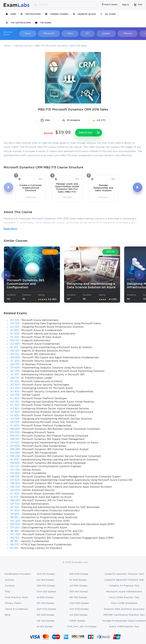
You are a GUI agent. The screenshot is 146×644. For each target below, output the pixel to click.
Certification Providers (18, 574)
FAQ (7, 592)
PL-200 (15, 405)
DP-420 (15, 480)
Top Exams (43, 23)
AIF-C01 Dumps (46, 621)
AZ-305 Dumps (46, 615)
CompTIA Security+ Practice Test (124, 574)
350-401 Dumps (79, 592)
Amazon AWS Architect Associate (124, 609)
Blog (8, 615)
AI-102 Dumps (45, 627)
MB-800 (15, 429)
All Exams (108, 14)
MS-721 (15, 466)
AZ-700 (15, 371)
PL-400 (15, 399)
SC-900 (15, 392)
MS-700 (15, 433)
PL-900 (15, 426)
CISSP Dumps (77, 621)
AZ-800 (15, 412)
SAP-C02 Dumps (46, 609)
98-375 (14, 545)
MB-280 (15, 449)
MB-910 (15, 538)
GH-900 (15, 473)
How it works (110, 5)
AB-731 (14, 378)
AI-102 (14, 347)
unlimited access (84, 14)
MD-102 (15, 341)
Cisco (26, 34)
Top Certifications (18, 23)
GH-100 (15, 504)
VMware (117, 34)
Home (11, 14)
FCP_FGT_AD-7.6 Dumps (82, 627)
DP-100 (15, 443)
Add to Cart (86, 133)
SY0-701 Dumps (46, 574)
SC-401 (15, 375)
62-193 (14, 548)
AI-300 (14, 460)
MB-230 (15, 456)
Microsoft (45, 34)
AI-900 (15, 330)
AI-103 (14, 497)
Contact (10, 586)
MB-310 (15, 436)
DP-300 (15, 422)
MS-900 (15, 453)
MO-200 (15, 521)
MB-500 (15, 483)
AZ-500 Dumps (79, 615)
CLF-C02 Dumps (79, 609)
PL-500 (15, 494)
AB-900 (15, 358)
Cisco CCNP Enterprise (124, 603)
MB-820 (15, 463)
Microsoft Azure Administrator (124, 592)
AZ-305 (15, 327)
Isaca (135, 34)
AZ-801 (15, 409)
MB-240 (15, 500)
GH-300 (15, 395)
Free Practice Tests (17, 597)
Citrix (64, 34)
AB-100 (15, 351)
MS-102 (15, 354)
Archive (9, 580)
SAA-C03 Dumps (46, 592)
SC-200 (15, 361)
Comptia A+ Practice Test (124, 586)
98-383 (14, 531)
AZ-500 (15, 385)
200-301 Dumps (46, 586)
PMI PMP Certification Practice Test (124, 615)
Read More (10, 229)
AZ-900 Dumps (79, 586)
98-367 (14, 541)
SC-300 (15, 334)
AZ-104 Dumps (45, 580)
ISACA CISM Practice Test (124, 627)
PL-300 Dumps (78, 580)
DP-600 (15, 368)
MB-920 (15, 524)
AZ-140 (15, 402)
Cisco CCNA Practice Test (124, 597)
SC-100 (15, 381)
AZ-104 (15, 320)
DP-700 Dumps (45, 603)
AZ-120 (15, 507)
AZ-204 (15, 388)
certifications (31, 14)
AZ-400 (15, 419)
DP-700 (15, 324)
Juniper (97, 34)
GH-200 (15, 470)
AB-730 (15, 364)
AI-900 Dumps (45, 597)
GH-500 (15, 490)
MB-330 (15, 439)
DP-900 (15, 446)
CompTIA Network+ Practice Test (124, 580)
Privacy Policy (13, 603)
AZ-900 (15, 344)
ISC (80, 34)
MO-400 (15, 535)
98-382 (14, 517)
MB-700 (15, 487)
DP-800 (15, 514)
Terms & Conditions (17, 609)
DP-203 (15, 528)
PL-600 (15, 416)
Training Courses (57, 14)
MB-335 (15, 477)
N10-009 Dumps (79, 574)
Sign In (126, 5)
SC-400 (15, 511)
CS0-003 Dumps (79, 603)
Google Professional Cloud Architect (124, 621)
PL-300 (15, 337)
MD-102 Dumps (78, 597)
